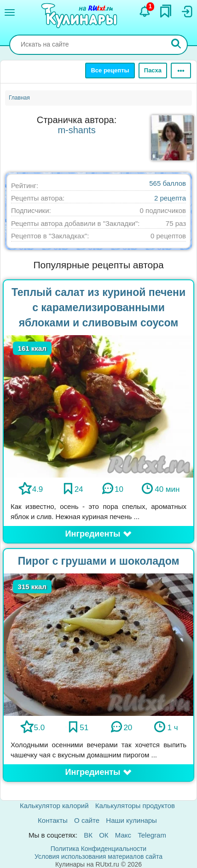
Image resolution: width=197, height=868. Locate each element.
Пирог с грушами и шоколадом (99, 561)
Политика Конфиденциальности (98, 849)
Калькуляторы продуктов (135, 806)
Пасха (153, 70)
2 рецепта (170, 198)
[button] (98, 534)
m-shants (76, 130)
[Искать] (176, 45)
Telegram (152, 835)
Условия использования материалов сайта (98, 856)
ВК (88, 835)
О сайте (87, 820)
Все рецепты (110, 70)
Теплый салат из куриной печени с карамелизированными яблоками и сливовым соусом (98, 307)
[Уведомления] (145, 12)
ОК (104, 835)
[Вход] (186, 12)
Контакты (53, 820)
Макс (123, 835)
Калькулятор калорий (54, 806)
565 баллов (168, 183)
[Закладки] (166, 11)
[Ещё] (181, 71)
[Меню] (10, 12)
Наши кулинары (131, 820)
